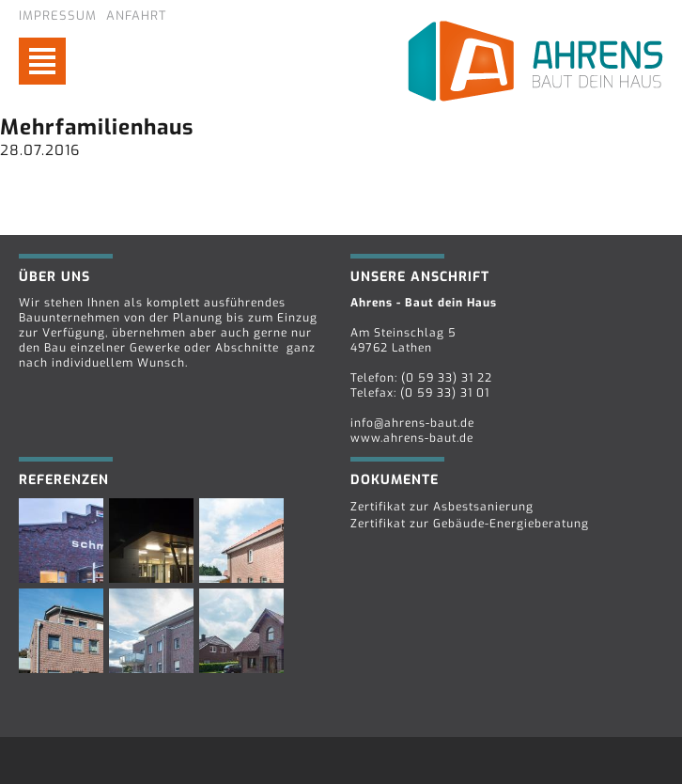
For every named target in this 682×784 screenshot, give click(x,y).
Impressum (58, 16)
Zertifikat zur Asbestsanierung (442, 507)
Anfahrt (136, 16)
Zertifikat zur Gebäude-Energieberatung (470, 524)
